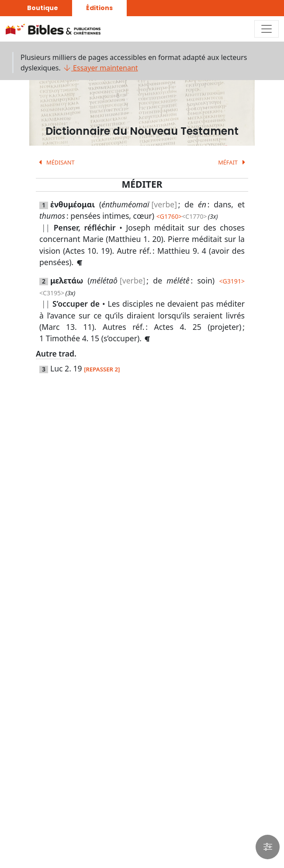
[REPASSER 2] (102, 369)
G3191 (232, 281)
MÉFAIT (233, 162)
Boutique (43, 8)
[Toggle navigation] (267, 29)
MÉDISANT (55, 162)
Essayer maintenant (100, 68)
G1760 (169, 216)
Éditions (99, 8)
